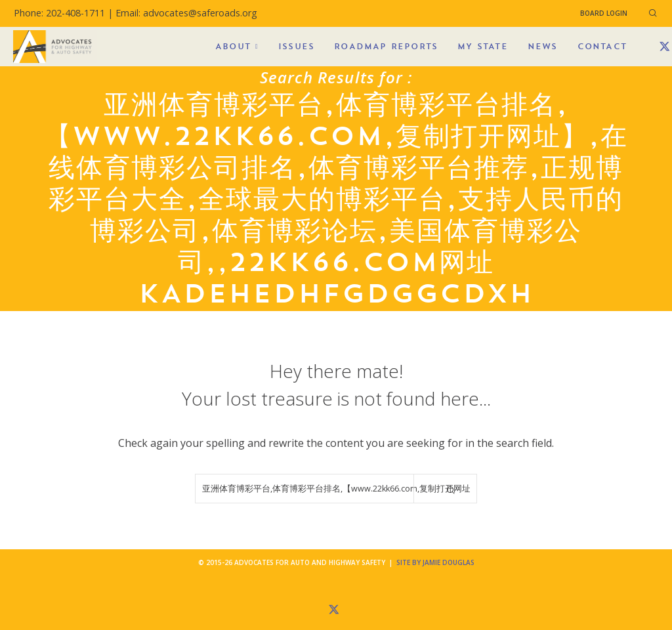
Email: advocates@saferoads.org (186, 13)
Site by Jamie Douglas (435, 562)
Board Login (604, 13)
